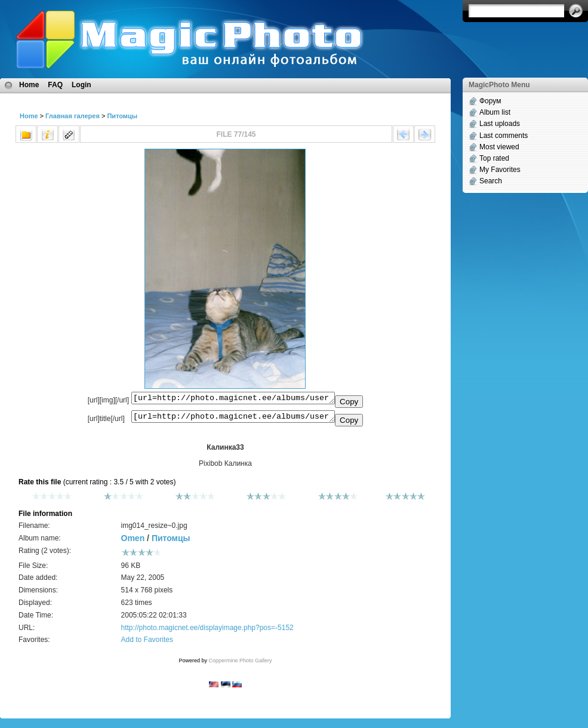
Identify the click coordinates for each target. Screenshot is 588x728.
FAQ (55, 85)
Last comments (504, 136)
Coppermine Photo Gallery (240, 664)
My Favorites (500, 170)
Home (29, 85)
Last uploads (500, 124)
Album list (495, 112)
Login (81, 85)
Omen (133, 542)
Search (491, 181)
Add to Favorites (147, 643)
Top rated (494, 158)
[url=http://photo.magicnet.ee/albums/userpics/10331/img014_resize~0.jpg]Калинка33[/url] (233, 419)
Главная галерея (73, 116)
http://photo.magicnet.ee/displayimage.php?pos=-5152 (207, 631)
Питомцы (122, 116)
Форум (490, 101)
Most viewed (499, 147)
